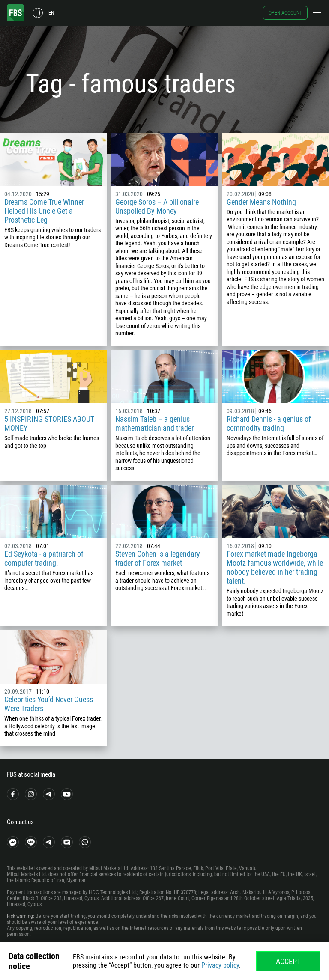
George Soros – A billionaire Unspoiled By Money (157, 206)
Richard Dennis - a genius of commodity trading (269, 423)
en (51, 13)
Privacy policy (220, 965)
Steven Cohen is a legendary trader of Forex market (158, 558)
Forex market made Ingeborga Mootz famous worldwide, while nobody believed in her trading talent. (275, 567)
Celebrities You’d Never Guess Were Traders (49, 704)
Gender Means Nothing (261, 202)
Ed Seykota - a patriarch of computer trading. (44, 558)
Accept (288, 961)
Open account (285, 13)
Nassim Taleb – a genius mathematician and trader (154, 423)
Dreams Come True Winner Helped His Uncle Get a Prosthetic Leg (44, 211)
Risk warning (20, 916)
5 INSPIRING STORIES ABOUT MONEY (49, 423)
